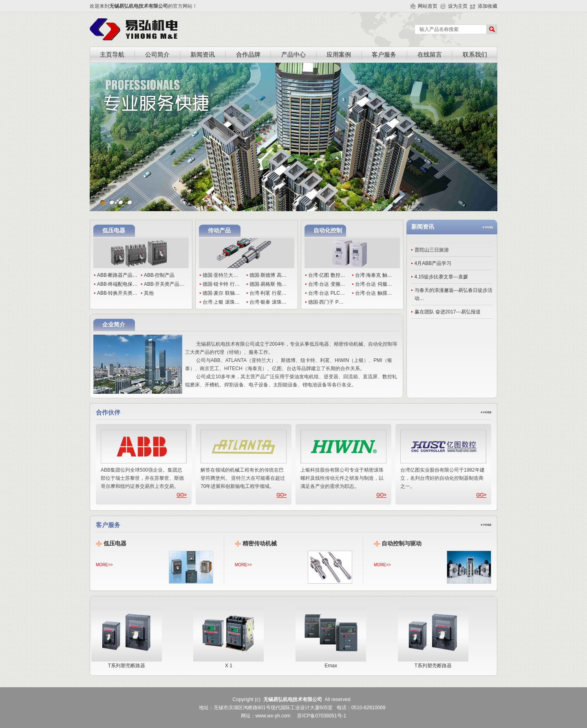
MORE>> (104, 565)
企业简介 (114, 325)
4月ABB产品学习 (433, 263)
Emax (334, 663)
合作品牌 (248, 55)
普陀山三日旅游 (432, 250)
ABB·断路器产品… (117, 275)
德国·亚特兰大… (220, 275)
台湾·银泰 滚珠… (268, 302)
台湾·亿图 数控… (327, 275)
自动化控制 (328, 231)
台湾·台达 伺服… (374, 284)
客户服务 (384, 55)
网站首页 (428, 6)
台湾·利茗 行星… (268, 293)
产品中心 (293, 55)
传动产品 (219, 231)
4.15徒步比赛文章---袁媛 (441, 277)
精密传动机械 (260, 544)
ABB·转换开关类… (117, 293)
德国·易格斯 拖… (268, 284)
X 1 (231, 663)
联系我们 (475, 55)
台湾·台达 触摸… (374, 293)
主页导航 (112, 55)
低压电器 (114, 231)
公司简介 (157, 55)
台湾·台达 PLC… (327, 293)
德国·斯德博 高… (268, 275)
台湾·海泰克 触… (374, 275)
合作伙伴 (108, 413)
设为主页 (458, 6)
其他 (149, 293)
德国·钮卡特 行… (221, 284)
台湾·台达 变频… (327, 284)
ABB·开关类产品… (164, 284)
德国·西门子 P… (326, 302)
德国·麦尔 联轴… (221, 293)
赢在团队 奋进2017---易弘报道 (448, 312)
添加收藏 (488, 6)
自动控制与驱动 (402, 544)
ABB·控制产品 (159, 275)
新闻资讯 (203, 55)
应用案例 (339, 55)
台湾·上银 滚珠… (221, 302)
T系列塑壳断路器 (129, 663)
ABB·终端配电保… (117, 284)
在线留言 (430, 55)
